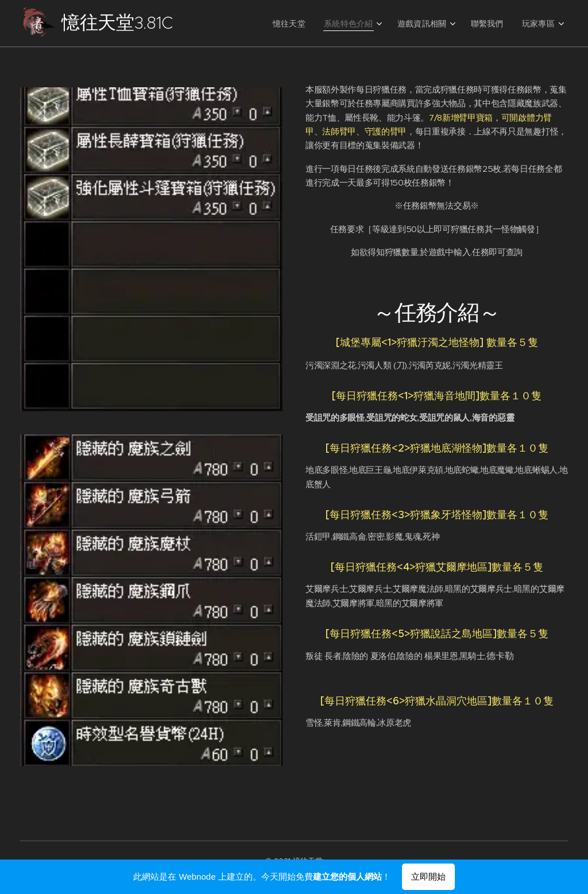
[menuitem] (304, 24)
